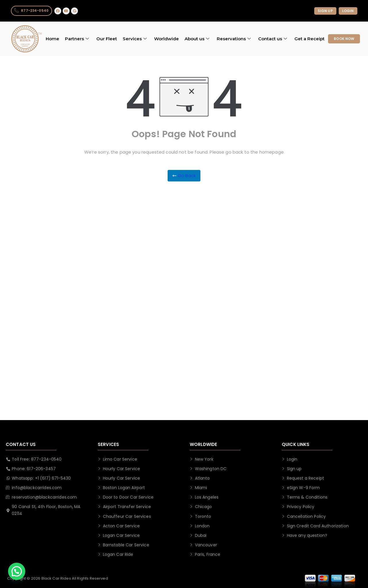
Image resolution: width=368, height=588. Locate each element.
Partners (77, 39)
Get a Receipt (309, 39)
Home (52, 39)
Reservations (234, 39)
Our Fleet (107, 39)
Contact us (273, 39)
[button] (17, 571)
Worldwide (166, 39)
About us (197, 39)
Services (135, 39)
